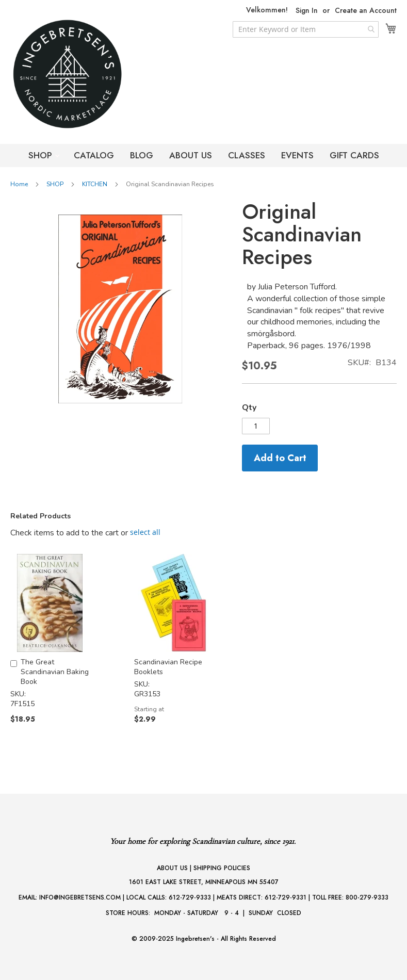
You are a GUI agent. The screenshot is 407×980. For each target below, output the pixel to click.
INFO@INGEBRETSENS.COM (80, 897)
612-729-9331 (286, 897)
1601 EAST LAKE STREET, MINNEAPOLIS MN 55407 (204, 882)
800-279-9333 (367, 897)
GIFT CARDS (354, 155)
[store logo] (88, 74)
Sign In (307, 11)
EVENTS (297, 155)
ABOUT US (191, 155)
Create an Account (366, 11)
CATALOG (94, 155)
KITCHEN (95, 184)
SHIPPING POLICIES (222, 868)
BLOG (142, 155)
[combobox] (306, 29)
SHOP (42, 155)
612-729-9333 (190, 897)
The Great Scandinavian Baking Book (55, 672)
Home (19, 184)
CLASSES (247, 155)
